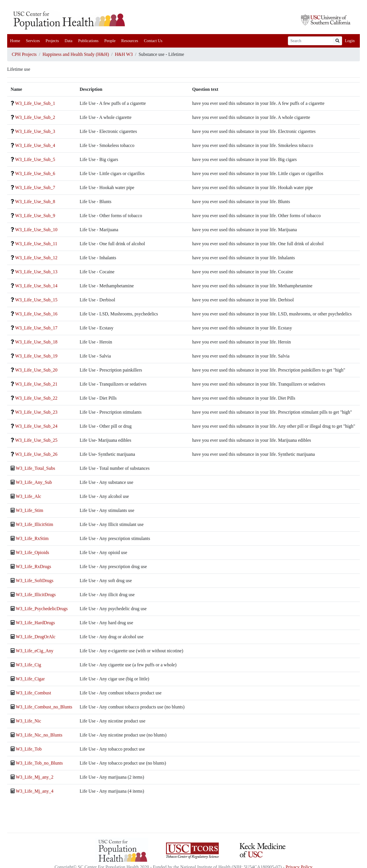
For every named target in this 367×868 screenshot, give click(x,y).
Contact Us (153, 41)
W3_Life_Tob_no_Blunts (39, 763)
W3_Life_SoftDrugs (35, 581)
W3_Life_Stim (30, 510)
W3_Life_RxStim (32, 538)
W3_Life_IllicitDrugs (36, 595)
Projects (52, 41)
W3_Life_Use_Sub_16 (36, 314)
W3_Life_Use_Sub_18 (36, 342)
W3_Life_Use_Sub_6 (35, 173)
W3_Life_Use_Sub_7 (35, 187)
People (110, 41)
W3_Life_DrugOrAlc (36, 637)
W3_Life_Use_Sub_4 (35, 145)
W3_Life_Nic (29, 721)
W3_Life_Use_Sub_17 (36, 328)
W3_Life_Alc (29, 496)
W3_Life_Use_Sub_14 (36, 286)
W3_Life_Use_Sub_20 (36, 370)
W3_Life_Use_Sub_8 (35, 202)
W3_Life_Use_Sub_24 (36, 426)
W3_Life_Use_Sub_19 (36, 356)
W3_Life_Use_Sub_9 (35, 216)
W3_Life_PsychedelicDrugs (42, 609)
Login (350, 41)
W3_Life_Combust (34, 693)
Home (15, 41)
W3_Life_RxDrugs (34, 566)
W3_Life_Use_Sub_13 (36, 272)
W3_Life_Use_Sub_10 (36, 230)
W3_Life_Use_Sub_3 (35, 131)
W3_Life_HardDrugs (35, 623)
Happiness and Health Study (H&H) (76, 54)
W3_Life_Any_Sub (34, 482)
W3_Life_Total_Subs (36, 468)
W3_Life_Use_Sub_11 (36, 244)
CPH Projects (24, 54)
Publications (88, 41)
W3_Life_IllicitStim (35, 524)
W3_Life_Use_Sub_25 (36, 440)
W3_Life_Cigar (30, 679)
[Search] (311, 41)
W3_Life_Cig (29, 665)
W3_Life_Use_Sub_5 (35, 159)
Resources (130, 41)
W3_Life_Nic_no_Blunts (39, 735)
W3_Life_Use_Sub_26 (36, 454)
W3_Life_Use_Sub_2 (35, 117)
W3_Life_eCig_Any (35, 651)
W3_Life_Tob (29, 749)
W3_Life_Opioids (32, 552)
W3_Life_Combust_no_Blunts (44, 707)
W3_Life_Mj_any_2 (35, 777)
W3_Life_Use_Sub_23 (36, 412)
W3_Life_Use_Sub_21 (36, 384)
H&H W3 (124, 54)
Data (68, 41)
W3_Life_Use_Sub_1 (35, 103)
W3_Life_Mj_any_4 (35, 791)
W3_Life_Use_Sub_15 (36, 300)
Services (33, 41)
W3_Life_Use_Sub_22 (36, 398)
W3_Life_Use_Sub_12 (36, 258)
